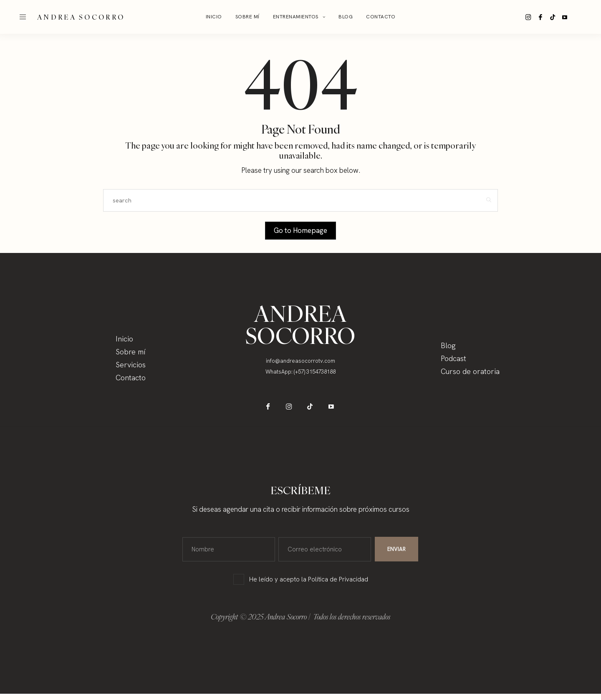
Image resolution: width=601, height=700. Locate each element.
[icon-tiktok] (559, 17)
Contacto (381, 17)
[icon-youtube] (573, 17)
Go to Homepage (300, 230)
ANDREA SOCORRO (81, 17)
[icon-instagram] (530, 17)
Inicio (214, 17)
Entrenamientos (296, 17)
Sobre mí (247, 17)
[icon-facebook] (544, 17)
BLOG (346, 17)
